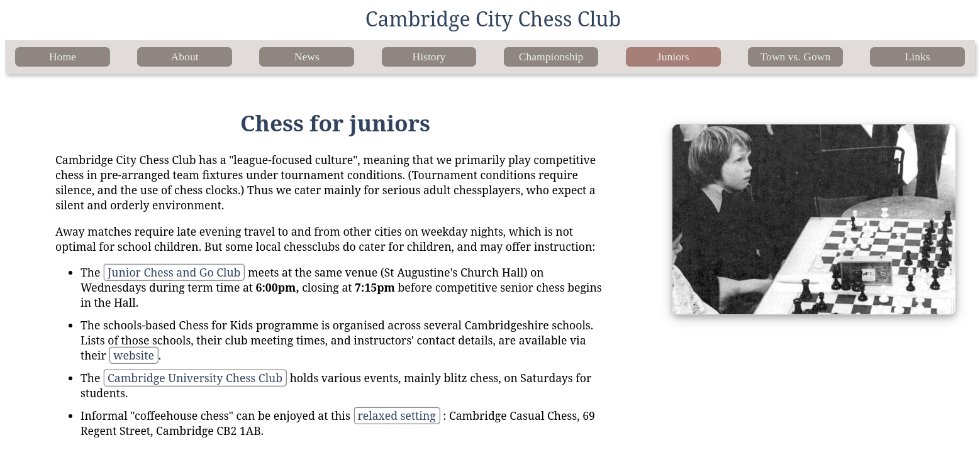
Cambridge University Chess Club (195, 378)
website (134, 355)
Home (63, 57)
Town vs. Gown (796, 57)
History (429, 57)
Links (918, 57)
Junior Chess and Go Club (174, 272)
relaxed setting (397, 415)
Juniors (673, 57)
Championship (551, 57)
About (185, 57)
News (307, 57)
